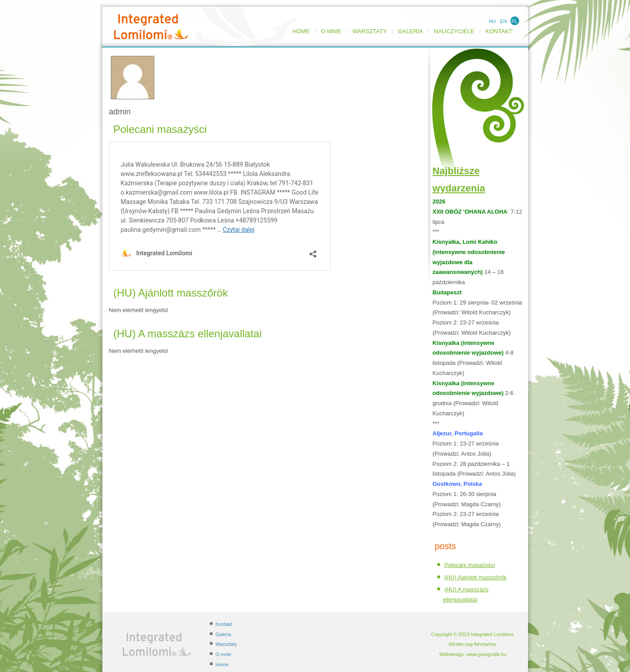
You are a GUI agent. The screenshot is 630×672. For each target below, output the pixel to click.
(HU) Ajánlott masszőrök (171, 293)
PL (515, 21)
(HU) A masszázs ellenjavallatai (188, 334)
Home (301, 31)
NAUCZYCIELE (454, 31)
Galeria (411, 31)
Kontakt (499, 31)
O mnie (331, 31)
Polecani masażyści (160, 129)
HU (493, 21)
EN (503, 21)
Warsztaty (370, 31)
